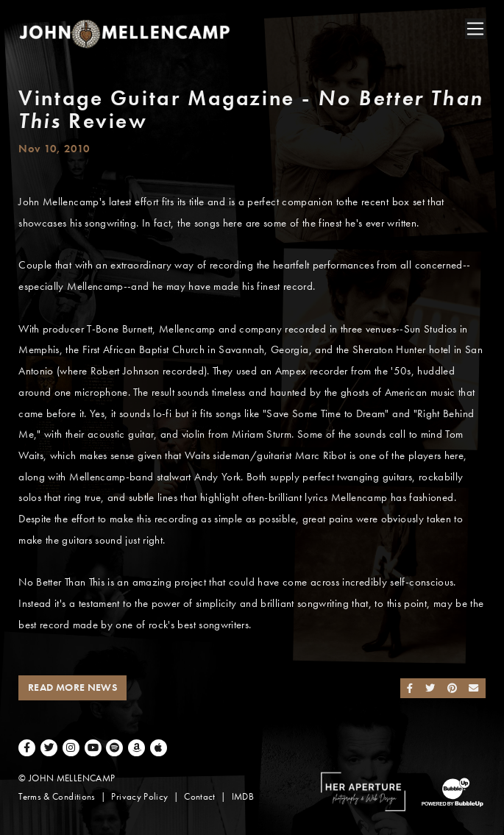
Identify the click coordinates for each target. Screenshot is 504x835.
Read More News (72, 687)
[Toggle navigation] (475, 29)
